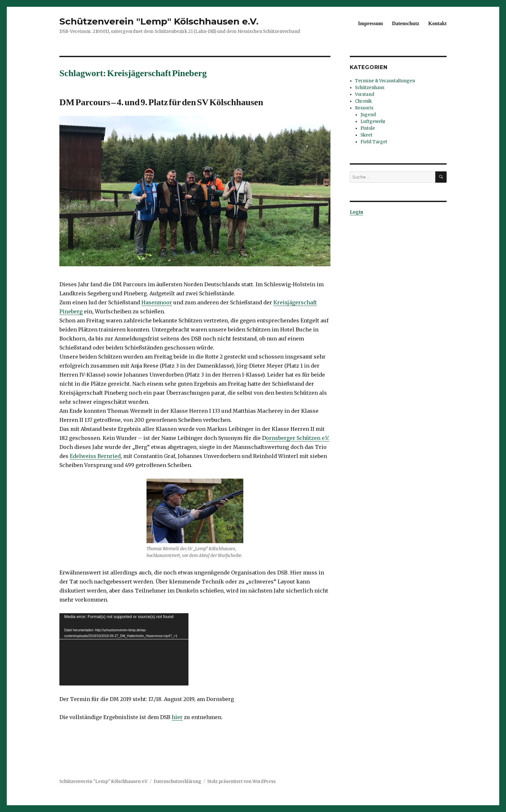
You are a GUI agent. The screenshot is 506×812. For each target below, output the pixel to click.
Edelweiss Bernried (95, 456)
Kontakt (437, 23)
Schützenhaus (370, 88)
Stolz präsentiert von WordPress (241, 782)
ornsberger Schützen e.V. (298, 438)
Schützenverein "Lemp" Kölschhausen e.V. (159, 21)
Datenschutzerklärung (177, 782)
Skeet (366, 135)
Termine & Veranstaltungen (385, 81)
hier (177, 717)
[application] (124, 649)
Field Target (374, 142)
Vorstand (365, 94)
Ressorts (364, 108)
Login (356, 212)
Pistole (368, 128)
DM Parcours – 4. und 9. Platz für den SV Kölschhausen (161, 101)
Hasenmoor (157, 302)
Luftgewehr (373, 122)
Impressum (371, 23)
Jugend (368, 115)
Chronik (363, 101)
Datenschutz (406, 23)
